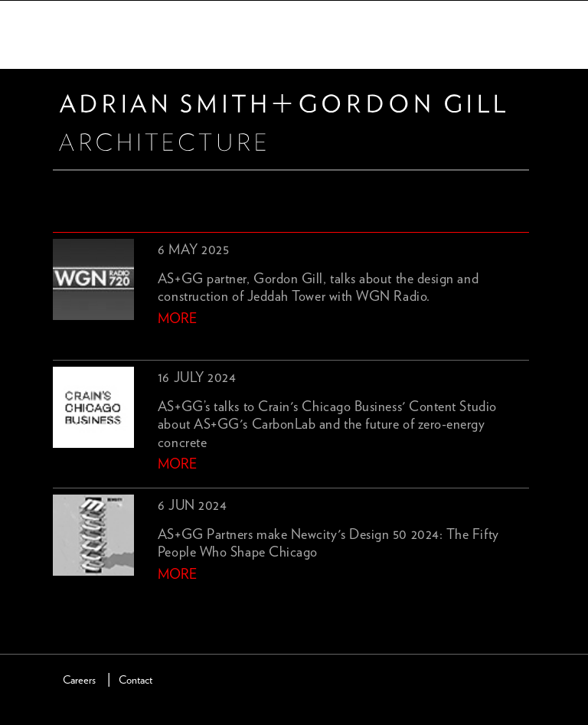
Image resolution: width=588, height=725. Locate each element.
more (177, 319)
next (87, 600)
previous (62, 600)
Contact (136, 680)
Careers (79, 680)
